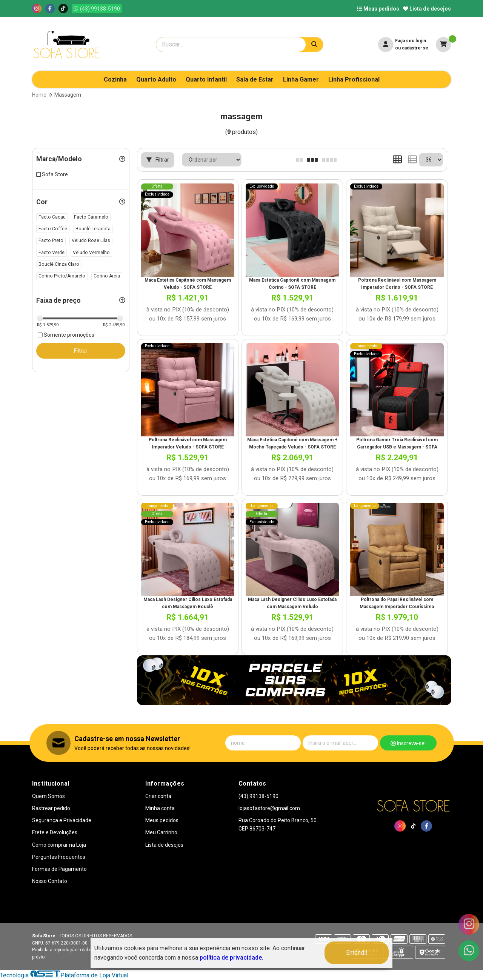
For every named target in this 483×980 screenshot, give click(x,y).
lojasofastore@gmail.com (269, 808)
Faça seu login (411, 41)
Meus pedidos (378, 9)
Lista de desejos (427, 9)
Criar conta (158, 796)
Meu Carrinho (161, 832)
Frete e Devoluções (55, 832)
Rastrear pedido (51, 808)
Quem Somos (48, 796)
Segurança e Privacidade (62, 820)
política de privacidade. (232, 958)
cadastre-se (415, 48)
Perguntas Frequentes (59, 857)
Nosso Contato (50, 881)
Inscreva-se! (408, 743)
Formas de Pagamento (59, 869)
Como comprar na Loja (59, 845)
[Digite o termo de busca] (231, 45)
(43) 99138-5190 (258, 796)
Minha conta (160, 808)
